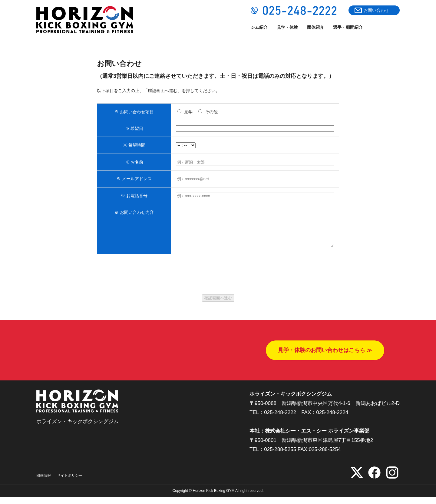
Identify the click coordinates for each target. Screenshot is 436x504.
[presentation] (218, 285)
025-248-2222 (280, 420)
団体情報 (44, 483)
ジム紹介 (259, 27)
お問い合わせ (376, 10)
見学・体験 (287, 27)
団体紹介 (315, 27)
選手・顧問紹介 (348, 27)
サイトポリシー (70, 483)
